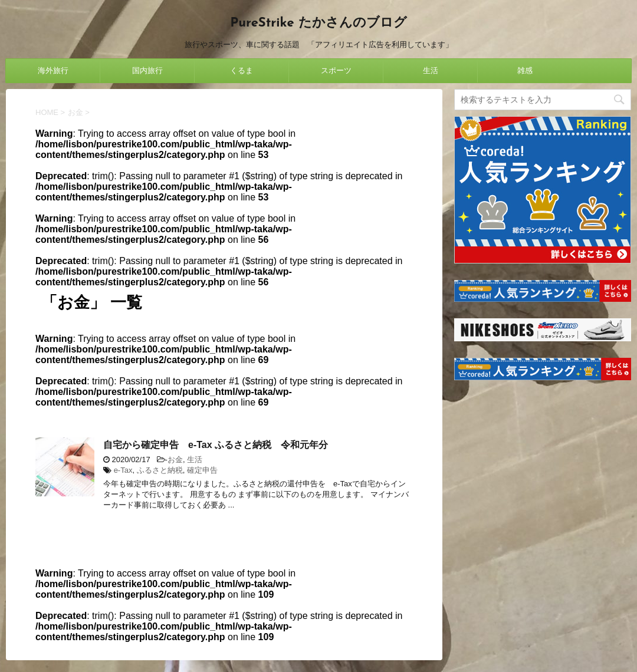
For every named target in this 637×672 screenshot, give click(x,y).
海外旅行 (53, 70)
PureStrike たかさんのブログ (318, 23)
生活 (431, 70)
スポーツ (336, 70)
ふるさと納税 (160, 470)
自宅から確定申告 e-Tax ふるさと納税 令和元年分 (216, 445)
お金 (175, 459)
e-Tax (123, 470)
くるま (242, 70)
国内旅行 (147, 70)
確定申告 (202, 470)
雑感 (525, 70)
